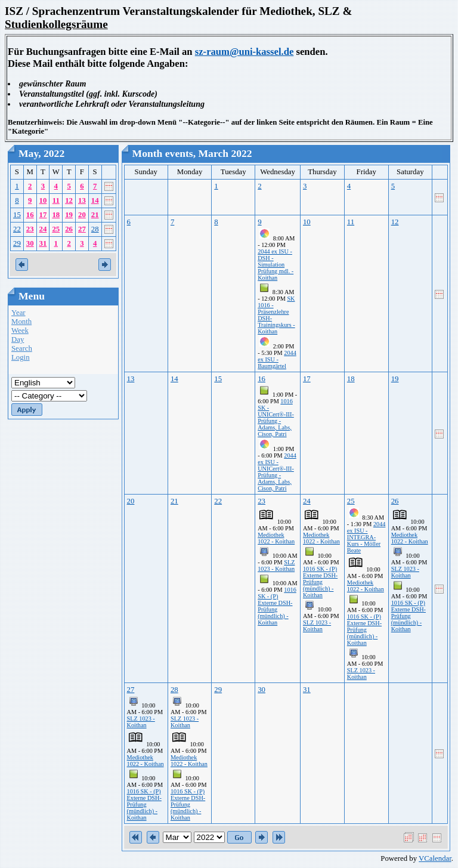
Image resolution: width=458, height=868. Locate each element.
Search (22, 348)
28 (95, 229)
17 (43, 215)
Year (18, 313)
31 (43, 243)
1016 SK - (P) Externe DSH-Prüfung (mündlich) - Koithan (277, 606)
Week (20, 330)
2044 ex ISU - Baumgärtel (277, 359)
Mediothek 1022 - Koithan (276, 538)
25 (56, 229)
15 (17, 215)
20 (82, 215)
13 (82, 200)
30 (30, 243)
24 (43, 229)
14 (95, 200)
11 (56, 200)
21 (95, 215)
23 (30, 229)
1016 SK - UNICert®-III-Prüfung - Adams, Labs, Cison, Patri (276, 418)
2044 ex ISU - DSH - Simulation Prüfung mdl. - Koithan (276, 265)
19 (69, 215)
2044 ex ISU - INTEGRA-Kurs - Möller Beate (366, 537)
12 (69, 200)
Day (18, 339)
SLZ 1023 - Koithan (276, 566)
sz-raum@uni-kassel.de (245, 52)
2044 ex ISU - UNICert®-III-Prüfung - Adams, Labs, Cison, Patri (277, 472)
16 (30, 215)
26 (69, 229)
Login (21, 357)
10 (43, 200)
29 (17, 243)
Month (21, 322)
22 (17, 229)
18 (56, 215)
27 (82, 229)
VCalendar (435, 858)
